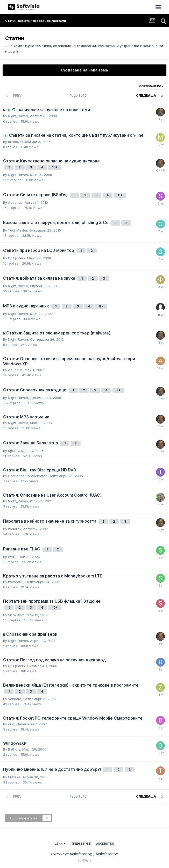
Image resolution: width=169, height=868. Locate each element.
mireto (13, 142)
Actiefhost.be (107, 854)
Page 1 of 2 (79, 96)
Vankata (15, 699)
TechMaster (18, 230)
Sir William (16, 615)
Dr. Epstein (16, 258)
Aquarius (15, 202)
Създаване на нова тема (84, 70)
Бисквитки (105, 843)
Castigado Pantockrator (27, 476)
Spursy (13, 451)
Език (60, 843)
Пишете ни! (81, 843)
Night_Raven (18, 116)
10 (55, 607)
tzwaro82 (16, 582)
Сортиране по (151, 86)
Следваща (146, 96)
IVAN (12, 557)
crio (11, 724)
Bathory (14, 749)
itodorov (15, 529)
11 (120, 195)
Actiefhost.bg (81, 854)
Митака (14, 777)
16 (55, 167)
